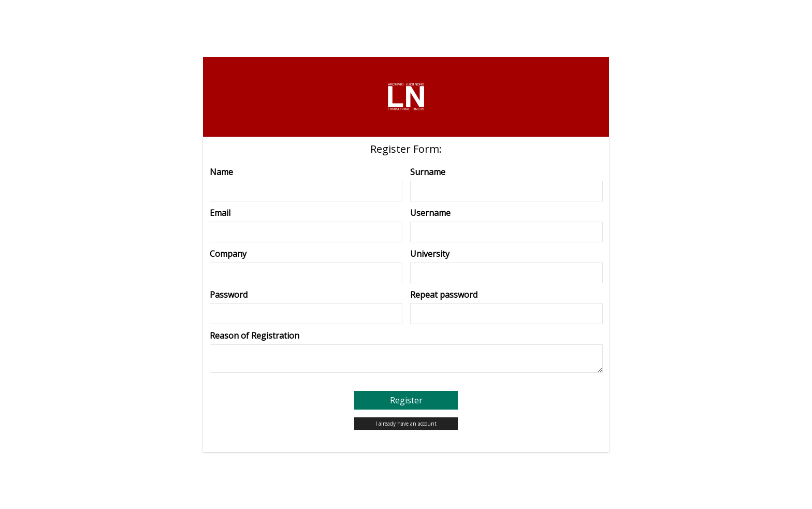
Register (406, 400)
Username (430, 213)
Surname (428, 172)
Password (229, 295)
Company (228, 254)
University (430, 254)
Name (221, 172)
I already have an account (406, 424)
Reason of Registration (255, 336)
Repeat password (444, 295)
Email (220, 213)
